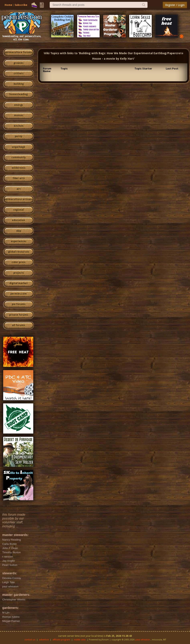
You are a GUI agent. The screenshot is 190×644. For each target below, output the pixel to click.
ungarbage (19, 147)
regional (19, 210)
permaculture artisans (19, 199)
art (19, 189)
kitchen (19, 126)
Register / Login (175, 5)
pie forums (19, 304)
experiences (19, 241)
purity (19, 136)
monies (19, 115)
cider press (19, 262)
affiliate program (61, 640)
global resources (19, 252)
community (19, 157)
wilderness (19, 168)
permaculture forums (19, 52)
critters (19, 73)
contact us (30, 640)
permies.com (19, 294)
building (19, 84)
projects (19, 273)
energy (19, 105)
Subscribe (21, 5)
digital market (19, 283)
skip (19, 231)
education (19, 220)
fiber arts (19, 178)
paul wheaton (143, 640)
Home (8, 5)
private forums (19, 315)
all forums (19, 325)
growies (19, 63)
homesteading (19, 94)
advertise (44, 640)
